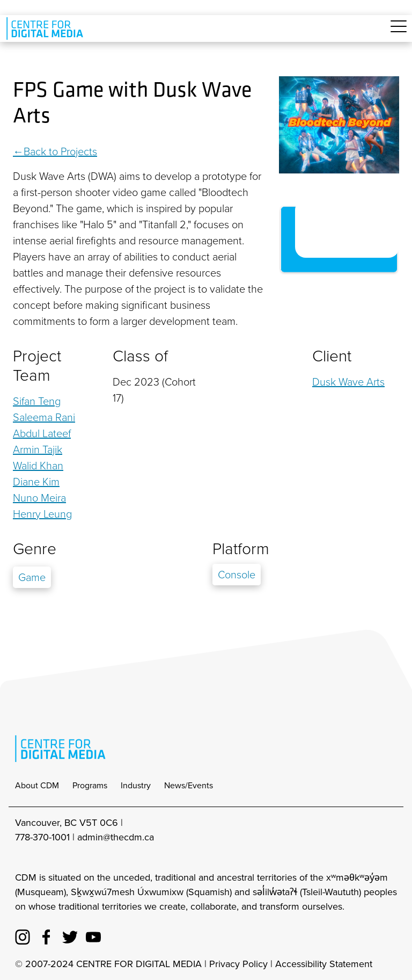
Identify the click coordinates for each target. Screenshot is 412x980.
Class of (140, 356)
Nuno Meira (39, 498)
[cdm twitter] (70, 935)
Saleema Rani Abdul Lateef (44, 425)
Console (237, 575)
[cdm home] (47, 28)
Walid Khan (38, 466)
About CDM (37, 785)
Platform (241, 549)
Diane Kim (36, 482)
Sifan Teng (37, 401)
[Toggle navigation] (399, 32)
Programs (90, 785)
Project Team (37, 366)
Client (332, 356)
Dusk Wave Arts (348, 382)
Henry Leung (42, 514)
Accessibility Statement (324, 964)
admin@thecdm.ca (116, 837)
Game (32, 577)
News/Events (189, 785)
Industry (136, 785)
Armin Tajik (38, 449)
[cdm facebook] (46, 935)
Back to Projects (60, 151)
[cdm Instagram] (23, 935)
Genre (35, 549)
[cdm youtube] (93, 935)
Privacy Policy (238, 964)
